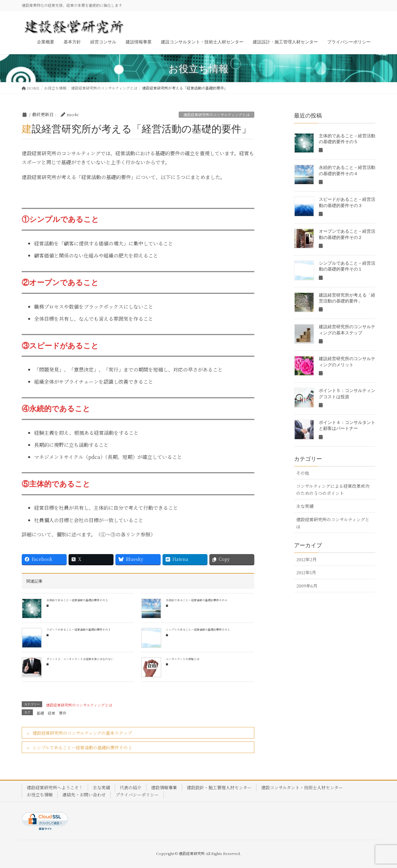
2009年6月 (307, 586)
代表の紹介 (131, 787)
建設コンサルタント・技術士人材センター (302, 787)
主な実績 (305, 506)
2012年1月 (306, 572)
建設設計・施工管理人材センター (219, 787)
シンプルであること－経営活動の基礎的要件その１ (198, 630)
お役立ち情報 (40, 795)
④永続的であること (56, 409)
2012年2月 (306, 559)
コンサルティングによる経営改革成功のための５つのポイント (333, 489)
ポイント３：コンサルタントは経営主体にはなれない (80, 659)
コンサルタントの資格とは (183, 659)
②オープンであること (60, 283)
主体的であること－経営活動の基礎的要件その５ (77, 600)
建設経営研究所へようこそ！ (55, 787)
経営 (51, 713)
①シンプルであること (60, 219)
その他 (303, 473)
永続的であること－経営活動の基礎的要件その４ (197, 600)
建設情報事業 (164, 787)
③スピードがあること (60, 346)
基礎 (40, 713)
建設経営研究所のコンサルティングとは (216, 115)
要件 (63, 713)
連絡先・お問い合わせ (84, 795)
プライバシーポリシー (137, 795)
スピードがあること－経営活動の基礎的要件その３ (79, 630)
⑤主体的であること (56, 484)
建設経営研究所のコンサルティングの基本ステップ (82, 733)
